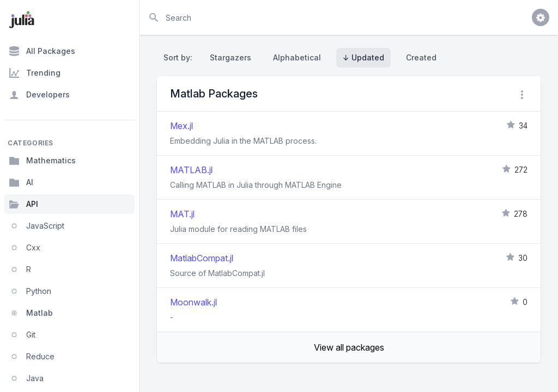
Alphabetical (297, 57)
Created (421, 57)
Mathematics (42, 161)
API (23, 204)
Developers (39, 95)
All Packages (42, 51)
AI (21, 182)
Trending (35, 73)
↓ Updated (363, 57)
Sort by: (180, 57)
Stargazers (231, 57)
